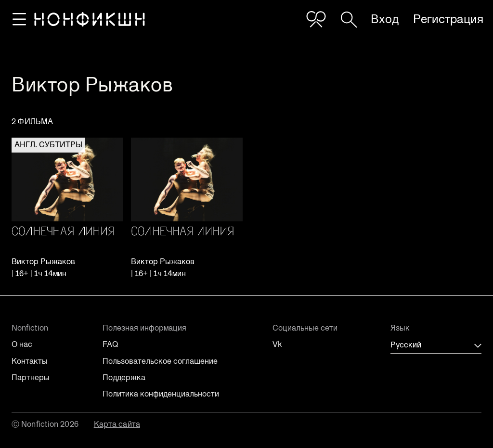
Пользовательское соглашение (160, 361)
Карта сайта (117, 424)
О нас (22, 345)
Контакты (30, 361)
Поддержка (124, 378)
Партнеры (31, 378)
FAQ (110, 345)
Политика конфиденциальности (161, 394)
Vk (277, 345)
